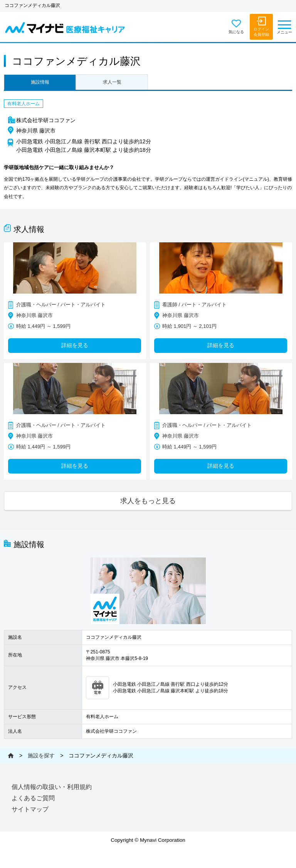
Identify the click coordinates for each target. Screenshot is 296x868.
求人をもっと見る (148, 501)
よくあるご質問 (33, 798)
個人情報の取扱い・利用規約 (52, 787)
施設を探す (41, 756)
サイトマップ (30, 809)
